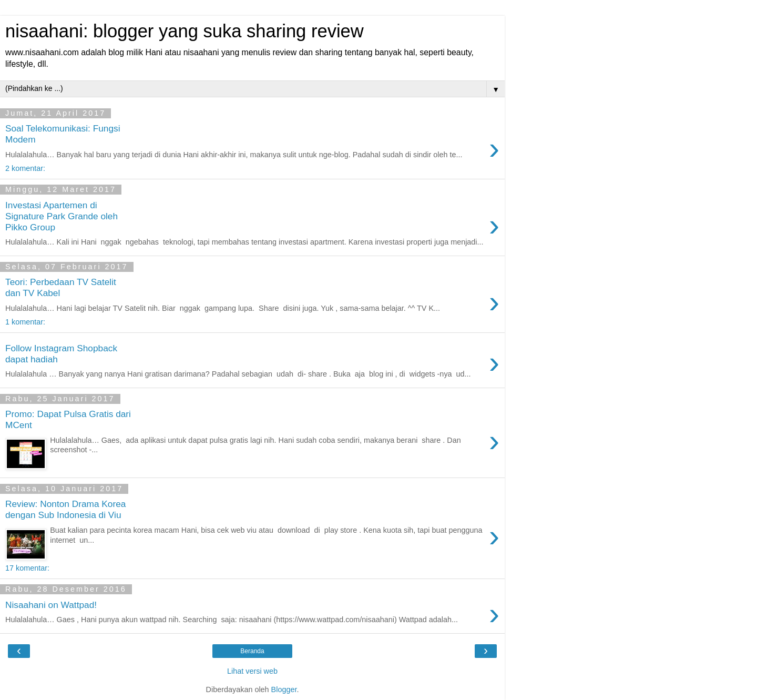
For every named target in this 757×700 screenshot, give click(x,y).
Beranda (252, 651)
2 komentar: (25, 168)
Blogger (284, 689)
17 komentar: (27, 568)
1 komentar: (25, 322)
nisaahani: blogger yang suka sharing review (185, 31)
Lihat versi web (252, 671)
